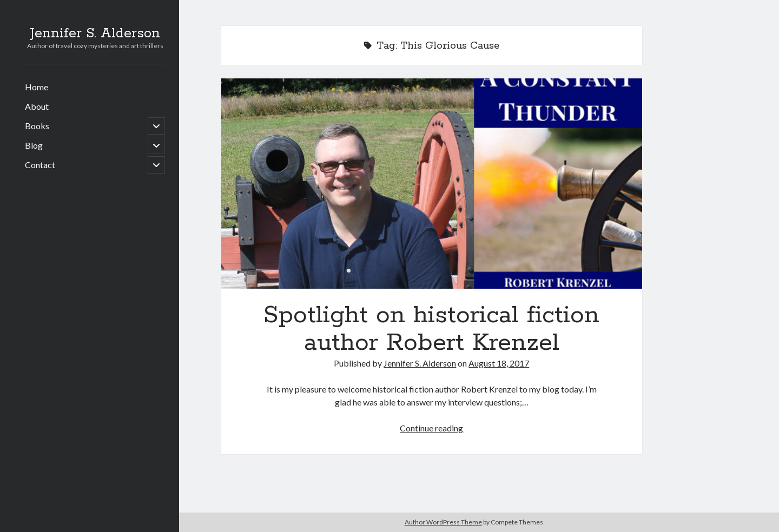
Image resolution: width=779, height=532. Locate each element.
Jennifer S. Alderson (95, 34)
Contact (40, 165)
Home (37, 87)
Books (37, 126)
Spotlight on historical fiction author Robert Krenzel (432, 184)
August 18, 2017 (499, 363)
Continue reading (431, 428)
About (37, 106)
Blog (34, 145)
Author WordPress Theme (443, 522)
